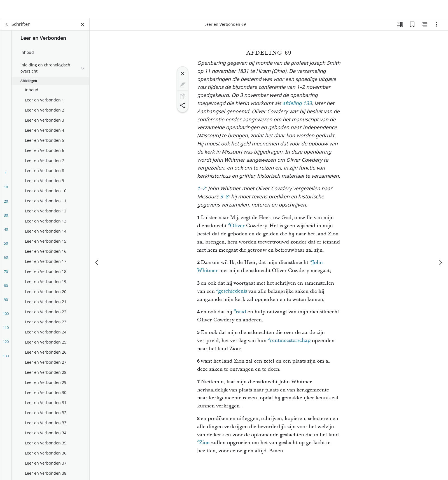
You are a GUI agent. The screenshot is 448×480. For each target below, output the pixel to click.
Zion (203, 444)
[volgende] (440, 246)
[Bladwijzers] (412, 27)
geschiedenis (232, 293)
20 (6, 204)
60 (6, 260)
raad (240, 314)
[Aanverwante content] (424, 27)
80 (6, 288)
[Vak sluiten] (83, 27)
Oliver (236, 228)
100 (6, 316)
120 (6, 344)
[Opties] (437, 27)
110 (6, 330)
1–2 (201, 192)
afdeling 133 (297, 106)
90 (6, 302)
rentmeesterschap (289, 342)
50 (6, 246)
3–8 (224, 200)
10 (6, 189)
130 (6, 358)
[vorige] (97, 246)
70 (6, 274)
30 (6, 218)
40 (6, 232)
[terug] (7, 27)
